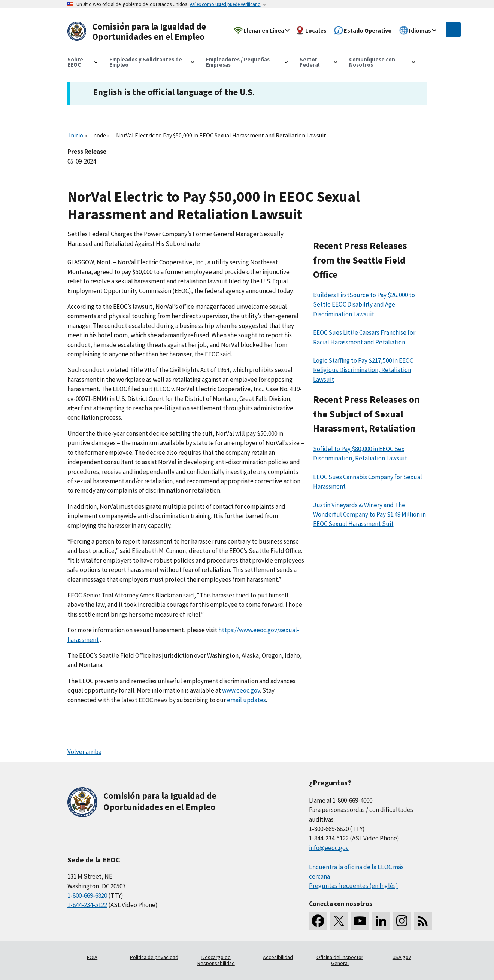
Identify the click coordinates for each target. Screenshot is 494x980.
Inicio (76, 135)
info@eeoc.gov (329, 848)
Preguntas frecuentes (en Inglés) (354, 886)
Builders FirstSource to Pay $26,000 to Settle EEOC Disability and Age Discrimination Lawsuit (364, 305)
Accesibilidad (278, 957)
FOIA (92, 957)
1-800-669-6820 (87, 895)
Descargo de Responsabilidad (216, 960)
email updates (246, 700)
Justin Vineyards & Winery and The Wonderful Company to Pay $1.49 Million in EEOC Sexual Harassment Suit (369, 515)
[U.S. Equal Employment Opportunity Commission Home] (139, 32)
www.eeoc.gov (241, 690)
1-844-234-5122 (87, 905)
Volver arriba (84, 752)
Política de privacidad (154, 957)
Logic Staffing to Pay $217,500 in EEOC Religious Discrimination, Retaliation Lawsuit (363, 370)
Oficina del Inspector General (340, 960)
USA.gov (402, 957)
